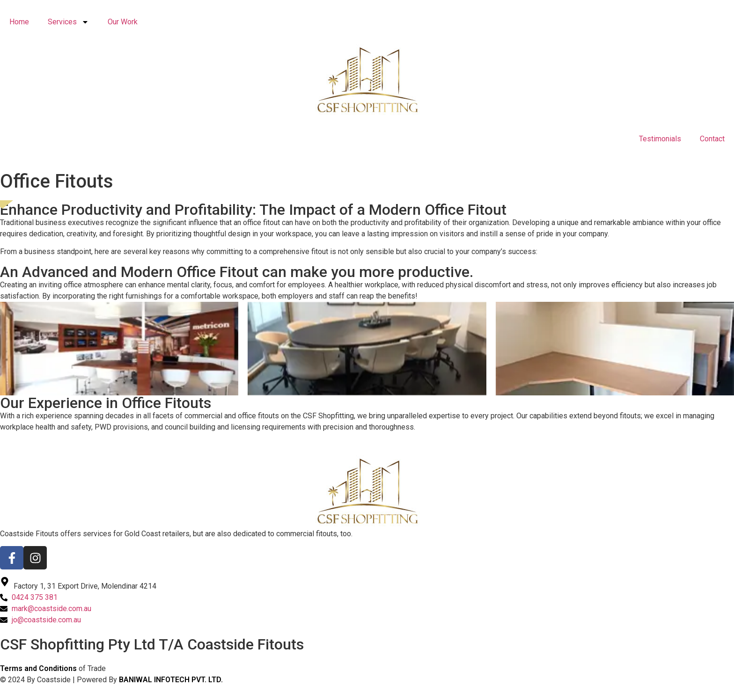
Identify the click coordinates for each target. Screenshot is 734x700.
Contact (712, 139)
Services (68, 22)
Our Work (123, 22)
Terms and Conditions (39, 668)
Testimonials (660, 139)
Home (19, 22)
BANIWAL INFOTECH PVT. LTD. (171, 680)
